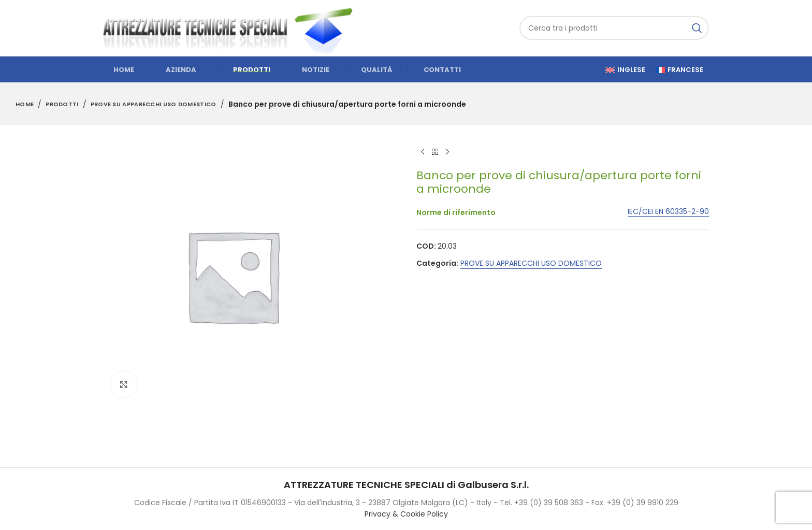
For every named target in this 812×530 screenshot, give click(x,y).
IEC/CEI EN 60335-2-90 (668, 212)
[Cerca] (614, 28)
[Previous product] (423, 152)
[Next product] (447, 152)
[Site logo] (233, 27)
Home (25, 104)
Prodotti (62, 104)
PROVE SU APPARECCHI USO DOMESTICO (154, 104)
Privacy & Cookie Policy (406, 514)
